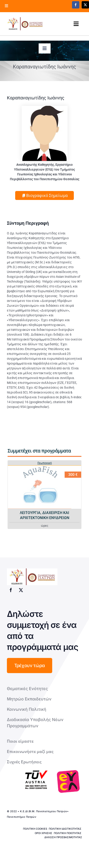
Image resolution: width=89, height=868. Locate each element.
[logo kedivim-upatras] (25, 24)
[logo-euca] (68, 781)
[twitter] (21, 590)
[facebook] (76, 5)
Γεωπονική (45, 463)
